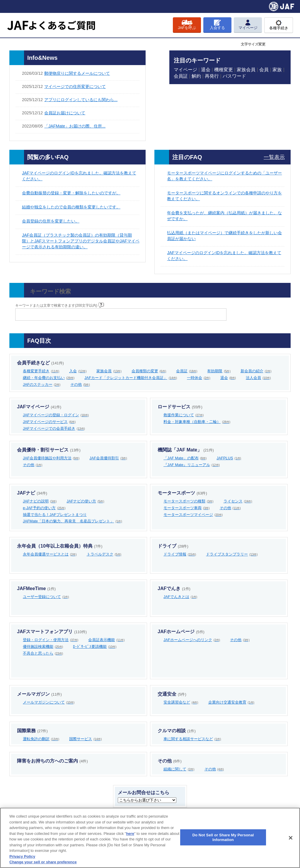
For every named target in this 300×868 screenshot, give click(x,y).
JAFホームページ (181, 632)
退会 (206, 70)
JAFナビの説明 (40, 501)
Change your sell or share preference (43, 862)
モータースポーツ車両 (187, 508)
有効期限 (219, 371)
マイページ (185, 70)
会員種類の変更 (149, 371)
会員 (264, 70)
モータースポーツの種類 (189, 501)
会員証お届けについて (65, 113)
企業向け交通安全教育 (231, 702)
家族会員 (246, 70)
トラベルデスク (104, 554)
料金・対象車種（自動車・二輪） (197, 422)
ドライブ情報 (180, 554)
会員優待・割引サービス (49, 450)
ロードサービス (180, 407)
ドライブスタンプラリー (232, 554)
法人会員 (258, 378)
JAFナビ (32, 493)
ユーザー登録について (46, 597)
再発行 (212, 76)
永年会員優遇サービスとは (50, 554)
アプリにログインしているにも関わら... (81, 100)
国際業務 (32, 731)
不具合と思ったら (43, 653)
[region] (150, 838)
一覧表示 (274, 157)
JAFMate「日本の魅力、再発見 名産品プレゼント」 (73, 521)
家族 (277, 70)
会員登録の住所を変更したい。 (51, 221)
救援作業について (184, 415)
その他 (80, 384)
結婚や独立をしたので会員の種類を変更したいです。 (71, 207)
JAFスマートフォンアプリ (52, 632)
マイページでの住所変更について (75, 86)
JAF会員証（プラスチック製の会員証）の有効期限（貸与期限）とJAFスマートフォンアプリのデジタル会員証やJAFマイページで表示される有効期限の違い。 (81, 241)
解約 (196, 76)
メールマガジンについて (49, 702)
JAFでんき (174, 588)
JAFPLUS (229, 458)
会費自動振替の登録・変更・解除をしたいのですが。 (71, 193)
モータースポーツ (182, 493)
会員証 (181, 76)
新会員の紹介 (256, 371)
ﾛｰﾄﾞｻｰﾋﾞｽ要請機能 (95, 647)
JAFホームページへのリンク (192, 640)
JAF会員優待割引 (108, 458)
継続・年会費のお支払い (49, 378)
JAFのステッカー (42, 384)
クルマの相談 (177, 731)
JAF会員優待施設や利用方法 (51, 458)
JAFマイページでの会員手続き (54, 428)
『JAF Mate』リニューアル (192, 465)
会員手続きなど (40, 363)
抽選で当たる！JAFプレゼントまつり (55, 515)
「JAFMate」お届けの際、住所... (75, 126)
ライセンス (238, 501)
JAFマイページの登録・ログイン (56, 415)
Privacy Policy (22, 856)
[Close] (291, 838)
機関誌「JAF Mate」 (186, 450)
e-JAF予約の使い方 (44, 508)
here (130, 834)
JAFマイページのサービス (49, 422)
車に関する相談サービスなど (192, 739)
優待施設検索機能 (43, 647)
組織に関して (179, 769)
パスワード (234, 76)
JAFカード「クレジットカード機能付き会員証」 (131, 378)
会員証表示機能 (106, 640)
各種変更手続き (41, 371)
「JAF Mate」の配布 (185, 458)
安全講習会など (181, 702)
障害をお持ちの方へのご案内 (52, 761)
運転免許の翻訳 (41, 739)
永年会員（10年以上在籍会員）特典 (60, 546)
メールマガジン (39, 694)
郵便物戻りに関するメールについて (77, 73)
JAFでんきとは (180, 597)
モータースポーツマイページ (193, 515)
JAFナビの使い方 (85, 501)
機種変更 (224, 70)
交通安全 (172, 694)
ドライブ (173, 546)
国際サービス (85, 739)
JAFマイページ (39, 407)
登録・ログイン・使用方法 (51, 640)
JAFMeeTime (36, 588)
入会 (78, 371)
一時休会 (199, 378)
